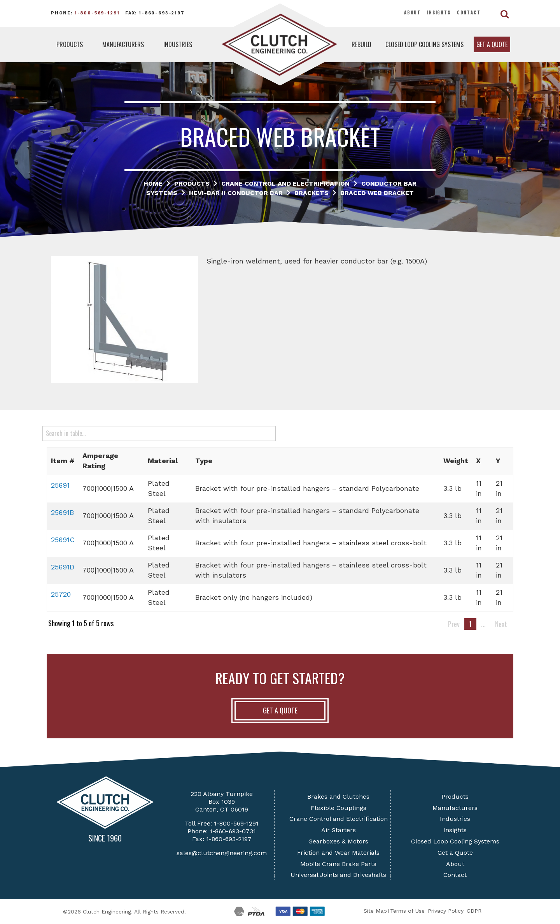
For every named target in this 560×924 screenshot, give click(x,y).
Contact (469, 12)
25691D (63, 567)
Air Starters (339, 830)
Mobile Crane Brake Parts (338, 864)
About (412, 12)
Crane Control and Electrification (339, 819)
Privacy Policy (446, 911)
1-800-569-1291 (97, 13)
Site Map (375, 911)
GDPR (474, 911)
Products (70, 44)
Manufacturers (123, 44)
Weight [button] (456, 461)
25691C (63, 540)
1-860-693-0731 (233, 831)
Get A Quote (280, 710)
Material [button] (163, 461)
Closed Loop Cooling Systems (424, 44)
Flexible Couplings (339, 808)
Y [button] (498, 461)
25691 (60, 485)
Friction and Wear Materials (338, 853)
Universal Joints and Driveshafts (338, 875)
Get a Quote (492, 44)
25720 (61, 594)
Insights (439, 12)
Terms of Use (407, 911)
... (483, 624)
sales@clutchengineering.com (222, 853)
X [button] (478, 461)
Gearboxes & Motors (338, 841)
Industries (178, 44)
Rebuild (361, 44)
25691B (62, 512)
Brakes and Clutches (338, 797)
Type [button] (204, 461)
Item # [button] (63, 461)
